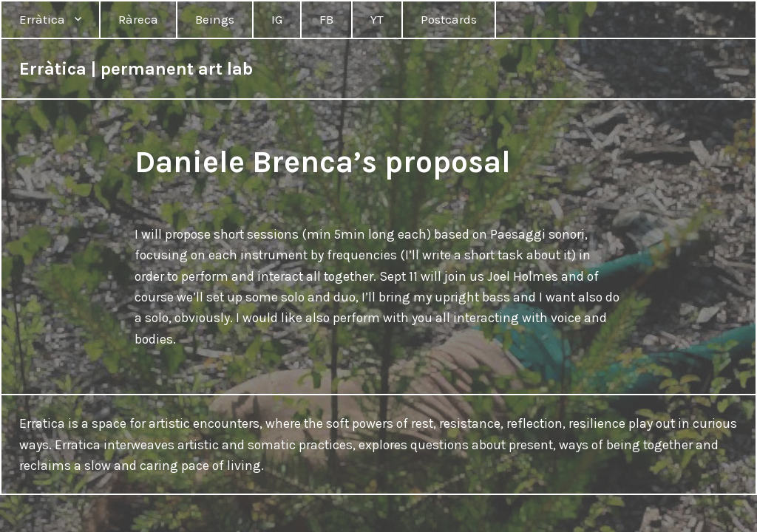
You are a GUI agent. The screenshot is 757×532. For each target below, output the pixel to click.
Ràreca (138, 19)
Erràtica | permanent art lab (136, 69)
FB (326, 19)
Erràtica (42, 19)
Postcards (449, 19)
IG (277, 19)
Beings (215, 19)
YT (377, 19)
